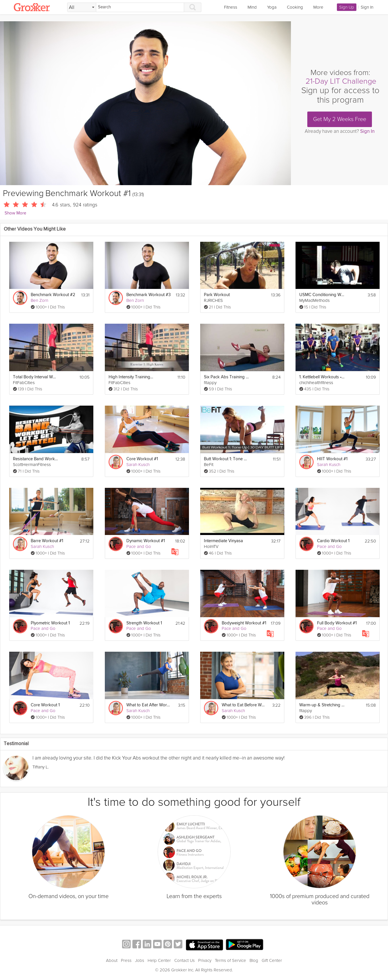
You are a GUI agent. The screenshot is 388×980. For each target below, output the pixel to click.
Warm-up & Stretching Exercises (322, 705)
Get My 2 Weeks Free (340, 119)
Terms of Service (230, 960)
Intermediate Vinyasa (223, 541)
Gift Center (272, 960)
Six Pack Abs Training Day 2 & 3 (226, 377)
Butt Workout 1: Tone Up (226, 459)
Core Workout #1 (142, 459)
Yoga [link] (272, 7)
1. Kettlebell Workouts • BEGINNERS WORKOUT (322, 377)
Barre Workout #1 (47, 541)
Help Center (159, 960)
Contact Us (185, 960)
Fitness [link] (231, 7)
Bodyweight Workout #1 (244, 623)
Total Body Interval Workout (35, 377)
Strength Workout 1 (144, 623)
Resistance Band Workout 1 (35, 459)
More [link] (318, 7)
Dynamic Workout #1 (146, 541)
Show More (15, 213)
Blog (254, 960)
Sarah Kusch (138, 465)
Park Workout (217, 295)
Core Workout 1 (45, 705)
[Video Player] (145, 103)
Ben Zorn (39, 300)
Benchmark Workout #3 (148, 295)
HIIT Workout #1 (332, 459)
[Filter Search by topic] (82, 7)
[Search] (140, 7)
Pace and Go (139, 546)
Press (126, 960)
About (112, 960)
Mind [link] (252, 7)
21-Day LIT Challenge (341, 81)
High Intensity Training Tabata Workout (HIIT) (131, 377)
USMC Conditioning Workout (322, 295)
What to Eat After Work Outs (149, 705)
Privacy (205, 960)
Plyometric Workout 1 (50, 623)
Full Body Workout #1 (337, 623)
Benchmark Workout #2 (53, 295)
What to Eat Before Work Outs (244, 705)
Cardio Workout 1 (333, 541)
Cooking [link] (295, 7)
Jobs (140, 960)
